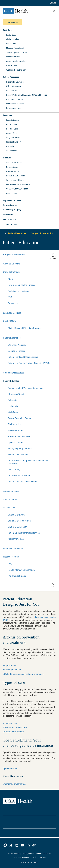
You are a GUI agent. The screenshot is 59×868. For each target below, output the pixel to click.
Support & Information (15, 91)
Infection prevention (12, 670)
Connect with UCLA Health (17, 189)
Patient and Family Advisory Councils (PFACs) (29, 363)
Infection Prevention (17, 430)
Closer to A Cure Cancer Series (22, 482)
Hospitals (10, 146)
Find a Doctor (12, 35)
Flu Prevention (15, 424)
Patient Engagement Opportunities (24, 533)
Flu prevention (9, 666)
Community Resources (14, 373)
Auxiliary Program (16, 539)
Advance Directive (12, 264)
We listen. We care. (17, 345)
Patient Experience (12, 338)
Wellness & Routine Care (16, 70)
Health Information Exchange (21, 570)
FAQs (10, 297)
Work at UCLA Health (15, 180)
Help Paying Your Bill (15, 99)
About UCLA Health (14, 163)
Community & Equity (12, 210)
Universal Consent (12, 272)
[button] (29, 30)
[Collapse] (54, 272)
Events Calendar (13, 171)
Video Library (14, 470)
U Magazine (13, 406)
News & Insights (10, 205)
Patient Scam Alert (14, 108)
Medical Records (11, 557)
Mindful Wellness (11, 491)
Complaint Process (17, 351)
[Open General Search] (53, 3)
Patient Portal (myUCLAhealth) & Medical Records (27, 95)
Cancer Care (11, 133)
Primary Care (12, 124)
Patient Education (11, 381)
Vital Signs (13, 412)
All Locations (11, 151)
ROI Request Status (17, 576)
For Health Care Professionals (18, 185)
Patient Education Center (19, 418)
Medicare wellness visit (13, 732)
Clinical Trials (12, 65)
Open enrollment (10, 768)
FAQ (10, 564)
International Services (15, 104)
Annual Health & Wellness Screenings (25, 388)
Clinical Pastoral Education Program (24, 328)
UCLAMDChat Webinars (19, 476)
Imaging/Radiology (14, 142)
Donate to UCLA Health (16, 176)
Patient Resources (17, 233)
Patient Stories (12, 167)
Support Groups (10, 500)
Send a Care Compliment (20, 521)
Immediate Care (13, 120)
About (11, 279)
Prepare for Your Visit (15, 82)
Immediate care (10, 723)
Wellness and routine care (15, 727)
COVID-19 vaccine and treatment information (23, 674)
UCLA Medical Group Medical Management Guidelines (28, 462)
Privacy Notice (28, 854)
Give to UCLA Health (17, 527)
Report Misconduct (21, 857)
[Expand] (46, 272)
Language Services (12, 313)
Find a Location (13, 39)
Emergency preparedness (15, 784)
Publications (13, 400)
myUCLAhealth (10, 220)
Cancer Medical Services (16, 61)
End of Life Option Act (18, 455)
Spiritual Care (9, 321)
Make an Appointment (15, 48)
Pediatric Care (12, 129)
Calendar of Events (17, 515)
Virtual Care (11, 44)
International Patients (13, 549)
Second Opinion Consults (17, 52)
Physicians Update (16, 394)
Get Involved (9, 508)
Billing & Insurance (14, 86)
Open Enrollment (16, 442)
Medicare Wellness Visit (19, 436)
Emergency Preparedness (20, 449)
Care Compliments (14, 193)
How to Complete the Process (22, 285)
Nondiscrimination (44, 854)
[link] (5, 845)
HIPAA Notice (14, 854)
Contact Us (8, 214)
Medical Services (13, 57)
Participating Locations (18, 291)
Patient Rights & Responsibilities (23, 357)
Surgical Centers (13, 138)
